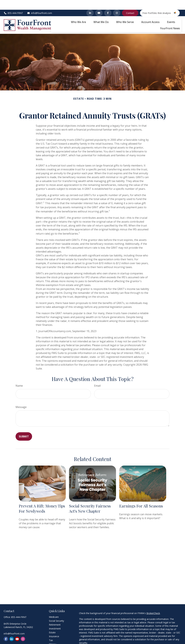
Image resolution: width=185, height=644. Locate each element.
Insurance (54, 627)
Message (21, 397)
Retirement (55, 615)
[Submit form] (24, 427)
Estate (52, 623)
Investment (55, 619)
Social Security (56, 611)
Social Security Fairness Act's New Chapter (90, 499)
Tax (51, 630)
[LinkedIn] (90, 3)
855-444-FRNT (13, 3)
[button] (78, 12)
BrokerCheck (153, 603)
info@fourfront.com (40, 3)
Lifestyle (53, 638)
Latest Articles (56, 642)
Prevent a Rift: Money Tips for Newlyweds (42, 499)
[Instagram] (117, 3)
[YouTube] (99, 3)
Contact (130, 3)
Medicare (54, 607)
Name (19, 376)
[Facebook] (108, 3)
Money (53, 634)
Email (97, 376)
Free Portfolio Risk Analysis (157, 3)
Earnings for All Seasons (141, 496)
